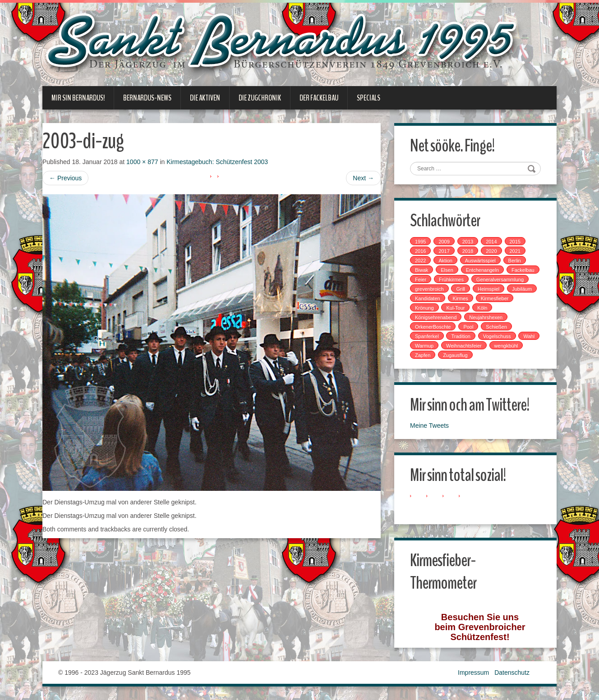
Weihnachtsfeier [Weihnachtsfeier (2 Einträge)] (464, 346)
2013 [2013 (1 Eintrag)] (468, 242)
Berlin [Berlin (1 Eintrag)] (515, 261)
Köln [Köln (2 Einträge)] (482, 308)
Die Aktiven (205, 98)
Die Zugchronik (260, 98)
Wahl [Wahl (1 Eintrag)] (529, 336)
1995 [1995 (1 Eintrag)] (420, 242)
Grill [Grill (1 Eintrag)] (461, 289)
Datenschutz (512, 673)
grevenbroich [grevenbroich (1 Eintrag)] (429, 289)
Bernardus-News (147, 98)
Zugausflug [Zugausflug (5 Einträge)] (455, 355)
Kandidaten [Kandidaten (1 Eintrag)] (428, 298)
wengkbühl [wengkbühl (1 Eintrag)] (506, 346)
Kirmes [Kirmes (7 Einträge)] (461, 298)
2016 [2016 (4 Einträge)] (420, 251)
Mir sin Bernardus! (78, 98)
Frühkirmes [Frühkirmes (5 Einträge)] (451, 279)
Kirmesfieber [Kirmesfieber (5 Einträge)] (495, 298)
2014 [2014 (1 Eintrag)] (491, 242)
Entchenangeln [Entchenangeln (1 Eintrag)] (482, 270)
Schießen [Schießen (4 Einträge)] (496, 327)
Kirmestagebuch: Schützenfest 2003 (217, 162)
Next (363, 178)
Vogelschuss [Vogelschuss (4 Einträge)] (497, 336)
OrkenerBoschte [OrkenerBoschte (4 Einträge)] (433, 327)
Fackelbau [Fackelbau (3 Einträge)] (523, 270)
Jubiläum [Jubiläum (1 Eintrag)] (522, 289)
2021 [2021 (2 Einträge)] (515, 251)
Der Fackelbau (319, 98)
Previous (65, 178)
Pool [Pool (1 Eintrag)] (468, 327)
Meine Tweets (429, 425)
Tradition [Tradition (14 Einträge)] (461, 336)
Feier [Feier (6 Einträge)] (421, 279)
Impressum (473, 673)
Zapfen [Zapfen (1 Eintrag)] (423, 355)
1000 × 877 (142, 162)
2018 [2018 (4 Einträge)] (468, 251)
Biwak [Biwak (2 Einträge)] (422, 270)
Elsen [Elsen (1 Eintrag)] (447, 270)
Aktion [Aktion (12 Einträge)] (445, 261)
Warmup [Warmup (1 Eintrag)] (424, 346)
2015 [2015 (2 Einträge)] (515, 242)
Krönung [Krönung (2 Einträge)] (424, 308)
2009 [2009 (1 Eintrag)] (444, 242)
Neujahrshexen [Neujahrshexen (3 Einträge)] (486, 317)
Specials (369, 98)
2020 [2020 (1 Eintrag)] (491, 251)
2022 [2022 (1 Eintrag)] (420, 261)
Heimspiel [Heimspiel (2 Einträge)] (488, 289)
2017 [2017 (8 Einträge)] (444, 251)
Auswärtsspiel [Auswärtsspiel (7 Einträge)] (480, 261)
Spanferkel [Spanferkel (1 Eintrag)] (427, 336)
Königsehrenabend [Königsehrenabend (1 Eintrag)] (436, 317)
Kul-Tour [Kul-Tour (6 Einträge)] (455, 308)
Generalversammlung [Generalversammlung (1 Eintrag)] (500, 279)
